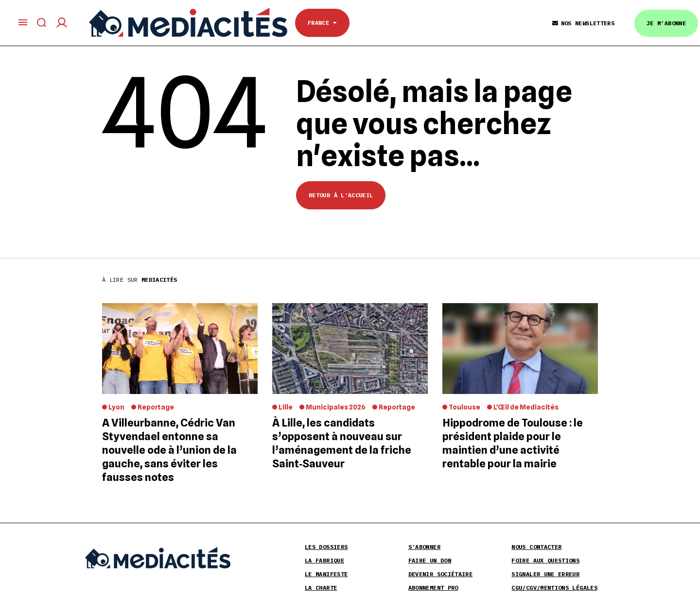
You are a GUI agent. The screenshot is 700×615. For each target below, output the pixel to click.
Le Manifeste (326, 574)
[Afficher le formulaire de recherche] (42, 23)
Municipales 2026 (336, 407)
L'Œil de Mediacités (526, 407)
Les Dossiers (326, 547)
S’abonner (424, 547)
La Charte (321, 588)
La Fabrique (324, 560)
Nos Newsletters (583, 23)
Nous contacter (536, 547)
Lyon (116, 407)
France (322, 23)
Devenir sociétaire (440, 574)
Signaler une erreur (545, 574)
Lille (286, 407)
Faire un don (430, 560)
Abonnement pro (433, 588)
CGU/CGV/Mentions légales (554, 588)
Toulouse (464, 407)
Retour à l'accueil (341, 195)
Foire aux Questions (545, 560)
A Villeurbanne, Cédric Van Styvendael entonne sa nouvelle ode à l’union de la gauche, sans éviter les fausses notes (169, 450)
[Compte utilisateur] (62, 23)
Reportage (156, 407)
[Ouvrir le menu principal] (23, 22)
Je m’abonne (666, 23)
